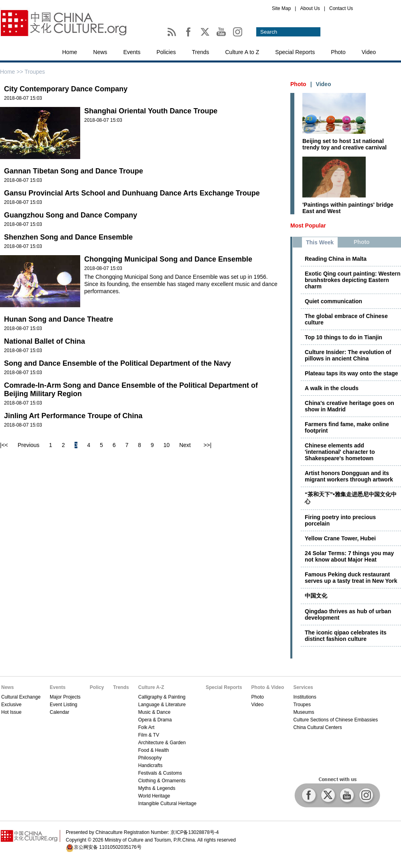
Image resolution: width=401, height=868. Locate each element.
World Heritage (154, 796)
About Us (310, 8)
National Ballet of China (45, 341)
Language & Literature (162, 705)
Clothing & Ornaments (162, 781)
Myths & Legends (157, 788)
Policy (97, 687)
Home (70, 52)
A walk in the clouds (332, 388)
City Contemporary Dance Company (66, 89)
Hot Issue (11, 712)
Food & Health (153, 750)
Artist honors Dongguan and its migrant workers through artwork (349, 476)
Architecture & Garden (162, 743)
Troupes (302, 705)
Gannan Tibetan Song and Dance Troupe (74, 171)
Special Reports (295, 52)
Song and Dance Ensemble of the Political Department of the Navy (117, 363)
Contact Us (341, 8)
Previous (28, 445)
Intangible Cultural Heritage (167, 804)
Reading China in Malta (336, 259)
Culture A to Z (242, 52)
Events (132, 52)
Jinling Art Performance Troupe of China (73, 416)
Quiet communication (333, 301)
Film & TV (148, 735)
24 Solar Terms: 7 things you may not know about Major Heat (349, 556)
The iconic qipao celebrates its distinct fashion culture (346, 636)
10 (166, 445)
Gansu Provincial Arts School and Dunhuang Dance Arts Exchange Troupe (132, 193)
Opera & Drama (155, 720)
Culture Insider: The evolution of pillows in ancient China (348, 355)
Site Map (281, 8)
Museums (304, 712)
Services (303, 687)
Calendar (60, 712)
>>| (207, 445)
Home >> (12, 72)
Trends (200, 52)
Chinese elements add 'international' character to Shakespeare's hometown (340, 452)
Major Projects (65, 697)
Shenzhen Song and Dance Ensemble (68, 237)
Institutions (305, 697)
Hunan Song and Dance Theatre (59, 319)
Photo (338, 52)
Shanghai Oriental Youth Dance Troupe (151, 111)
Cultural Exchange (21, 697)
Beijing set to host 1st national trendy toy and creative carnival (344, 144)
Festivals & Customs (160, 773)
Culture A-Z (151, 687)
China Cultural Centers (317, 727)
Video (369, 52)
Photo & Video (268, 687)
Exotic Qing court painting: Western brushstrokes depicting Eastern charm (353, 280)
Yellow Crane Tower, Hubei (340, 538)
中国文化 (316, 596)
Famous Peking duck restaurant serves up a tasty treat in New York (351, 578)
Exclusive (11, 705)
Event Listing (64, 705)
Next (185, 445)
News (100, 52)
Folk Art (146, 727)
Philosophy (150, 758)
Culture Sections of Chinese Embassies (335, 720)
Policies (166, 52)
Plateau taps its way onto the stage (351, 373)
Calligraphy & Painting (162, 697)
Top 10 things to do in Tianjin (343, 337)
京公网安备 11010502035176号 (108, 847)
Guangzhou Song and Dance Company (71, 215)
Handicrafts (150, 765)
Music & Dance (154, 712)
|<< (4, 445)
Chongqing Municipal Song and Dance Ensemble (168, 259)
